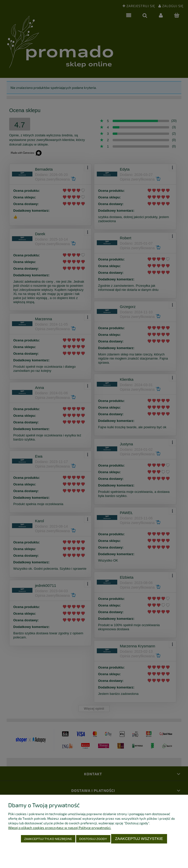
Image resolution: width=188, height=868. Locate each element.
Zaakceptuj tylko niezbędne (48, 839)
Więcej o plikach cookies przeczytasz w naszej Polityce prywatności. (60, 828)
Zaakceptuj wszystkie (139, 839)
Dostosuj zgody (93, 839)
